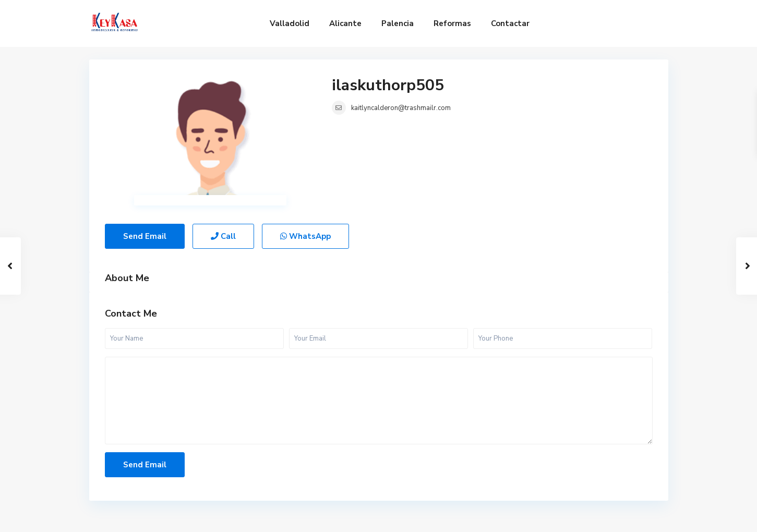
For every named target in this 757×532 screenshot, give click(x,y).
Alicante (345, 23)
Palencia (398, 23)
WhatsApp (305, 236)
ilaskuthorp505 (388, 85)
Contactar (510, 23)
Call (223, 236)
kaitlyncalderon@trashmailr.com (401, 108)
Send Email (145, 236)
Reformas (452, 23)
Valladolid (290, 23)
